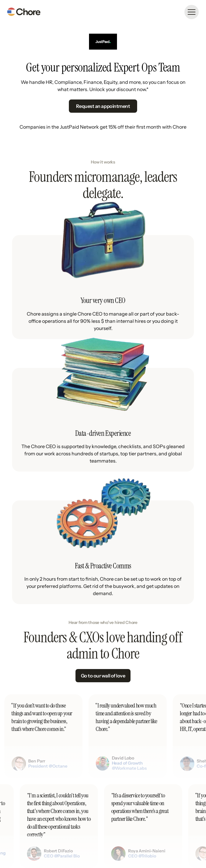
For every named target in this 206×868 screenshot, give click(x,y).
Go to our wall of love (103, 676)
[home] (24, 12)
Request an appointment (103, 106)
